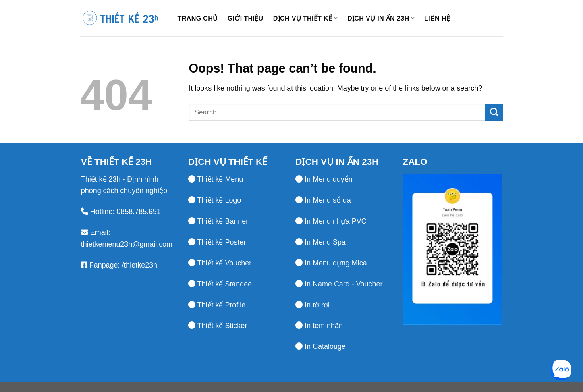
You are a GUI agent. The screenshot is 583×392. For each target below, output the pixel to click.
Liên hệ (437, 18)
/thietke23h (138, 265)
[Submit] (494, 112)
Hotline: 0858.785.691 (126, 212)
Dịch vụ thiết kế (305, 18)
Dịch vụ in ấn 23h (381, 18)
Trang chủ (198, 18)
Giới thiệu (246, 18)
